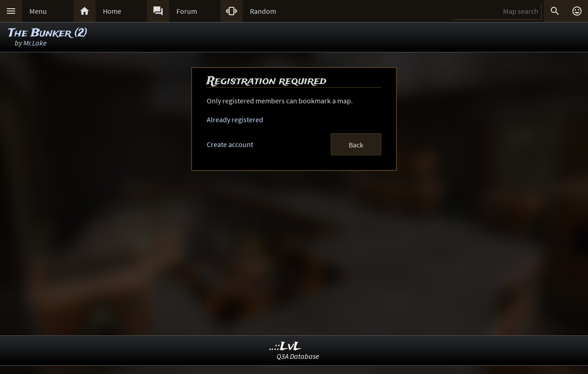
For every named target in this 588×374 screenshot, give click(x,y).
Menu (38, 11)
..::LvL (286, 347)
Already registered (235, 119)
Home (112, 11)
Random (263, 11)
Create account (230, 144)
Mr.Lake (35, 43)
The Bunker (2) (48, 33)
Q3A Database (298, 356)
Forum (187, 11)
